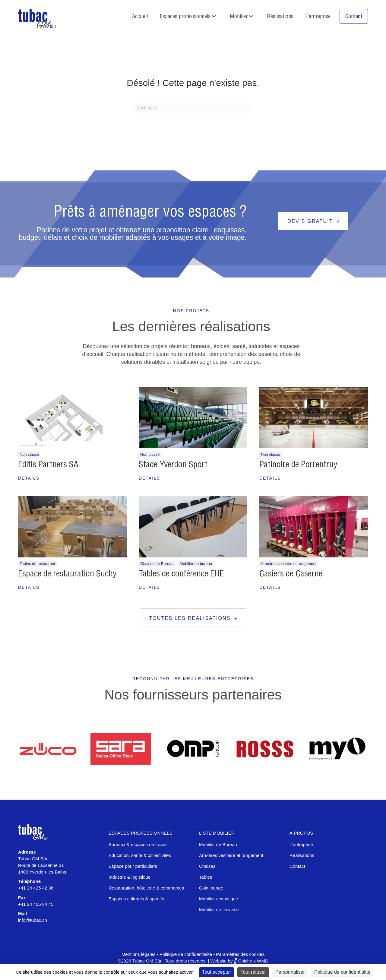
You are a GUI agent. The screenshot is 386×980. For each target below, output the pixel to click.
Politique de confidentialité (186, 954)
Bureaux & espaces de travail (138, 844)
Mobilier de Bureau (218, 844)
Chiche (243, 961)
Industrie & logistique (130, 877)
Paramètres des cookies (240, 954)
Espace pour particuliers (133, 866)
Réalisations (302, 855)
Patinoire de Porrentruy (298, 464)
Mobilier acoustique (218, 899)
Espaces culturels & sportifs (136, 899)
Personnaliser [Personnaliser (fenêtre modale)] (290, 972)
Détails (29, 478)
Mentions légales (139, 954)
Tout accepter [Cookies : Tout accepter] (217, 972)
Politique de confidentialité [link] (342, 972)
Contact (297, 866)
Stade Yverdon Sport (173, 464)
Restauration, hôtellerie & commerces (146, 888)
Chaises (207, 866)
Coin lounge (211, 888)
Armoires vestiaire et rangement (231, 855)
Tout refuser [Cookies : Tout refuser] (253, 972)
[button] (214, 16)
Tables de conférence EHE (181, 573)
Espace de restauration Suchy (67, 573)
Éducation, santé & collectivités (140, 855)
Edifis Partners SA (48, 464)
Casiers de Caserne (291, 573)
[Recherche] (193, 108)
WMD (263, 961)
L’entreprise (301, 844)
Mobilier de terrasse (219, 910)
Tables (206, 877)
